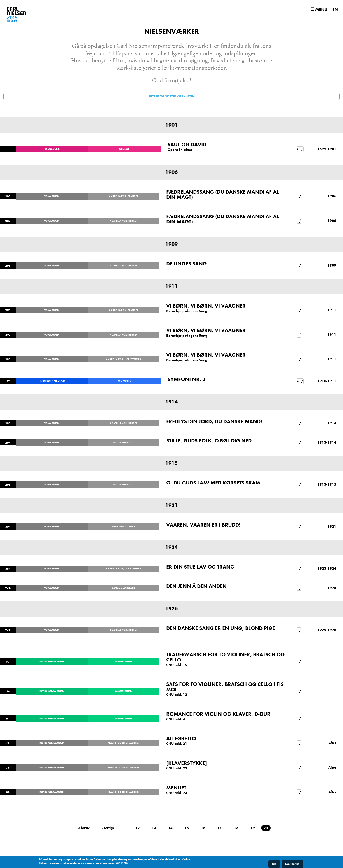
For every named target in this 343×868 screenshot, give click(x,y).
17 (220, 828)
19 (253, 828)
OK (274, 864)
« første (84, 828)
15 (187, 828)
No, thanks (292, 864)
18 (236, 828)
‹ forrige (108, 828)
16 (203, 828)
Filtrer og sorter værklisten (172, 96)
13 (154, 828)
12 (138, 828)
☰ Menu (319, 9)
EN (335, 9)
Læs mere (121, 863)
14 (170, 828)
